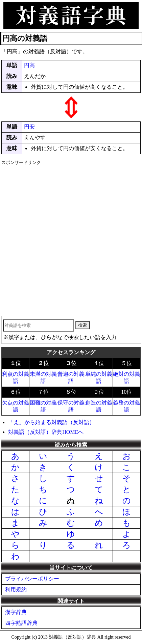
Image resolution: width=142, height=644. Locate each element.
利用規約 (16, 590)
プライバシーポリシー (32, 579)
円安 (29, 127)
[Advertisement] (71, 238)
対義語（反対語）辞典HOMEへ (46, 432)
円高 (29, 65)
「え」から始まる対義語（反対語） (51, 422)
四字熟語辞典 (21, 623)
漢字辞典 (16, 612)
